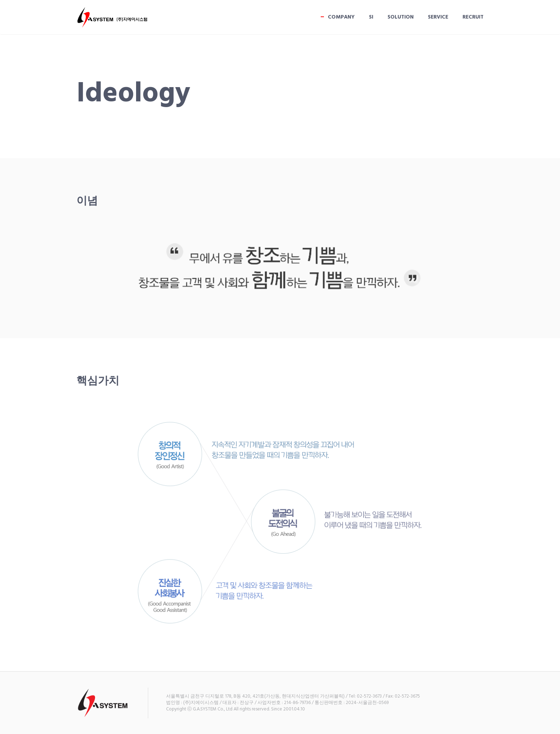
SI (371, 17)
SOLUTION (401, 17)
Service (438, 17)
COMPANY (341, 17)
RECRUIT (473, 17)
